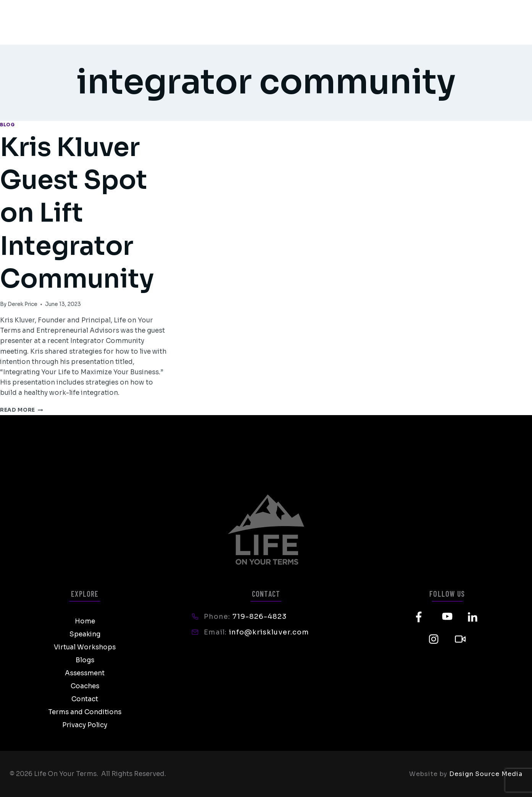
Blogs (85, 660)
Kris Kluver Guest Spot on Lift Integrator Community (83, 213)
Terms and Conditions (85, 712)
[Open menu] (513, 22)
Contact (85, 699)
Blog (7, 125)
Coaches (85, 686)
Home (85, 621)
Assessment (85, 673)
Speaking (85, 634)
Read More (22, 410)
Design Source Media (486, 774)
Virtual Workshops (85, 647)
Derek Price (23, 304)
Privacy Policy (85, 725)
